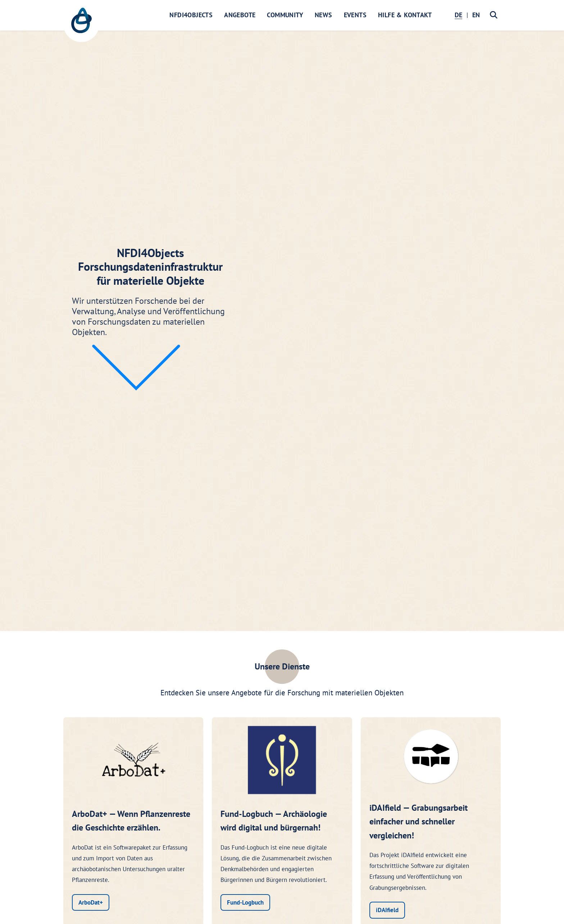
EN (476, 15)
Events (355, 15)
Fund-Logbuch (245, 902)
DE (458, 15)
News (324, 15)
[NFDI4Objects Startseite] (81, 24)
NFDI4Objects (191, 15)
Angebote (240, 15)
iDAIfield (387, 910)
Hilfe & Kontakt (405, 15)
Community (285, 15)
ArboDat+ (91, 902)
